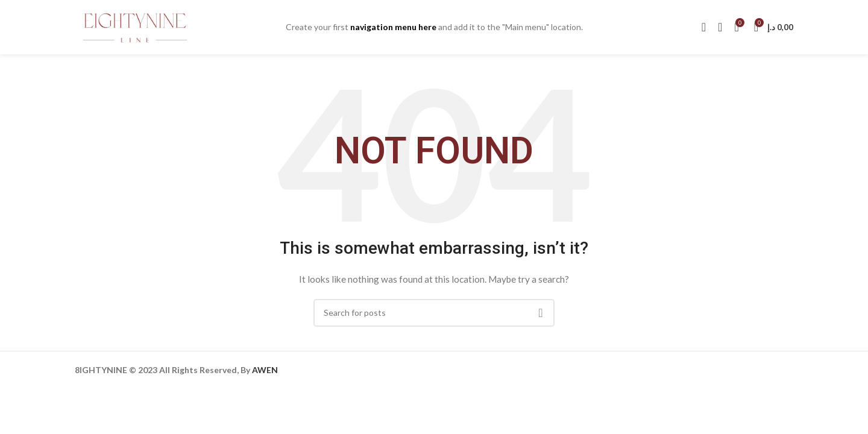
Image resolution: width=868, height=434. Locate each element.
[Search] (704, 27)
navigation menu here (393, 27)
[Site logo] (135, 26)
